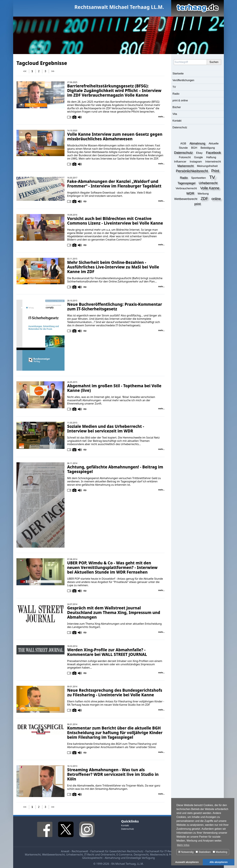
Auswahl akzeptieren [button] (187, 862)
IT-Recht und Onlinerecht (100, 855)
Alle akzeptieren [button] (219, 862)
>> (53, 71)
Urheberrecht (74, 855)
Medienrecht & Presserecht (167, 855)
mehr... (161, 117)
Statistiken (203, 852)
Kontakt (177, 121)
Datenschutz (180, 127)
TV (174, 87)
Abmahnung (112, 858)
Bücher (177, 107)
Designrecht (141, 855)
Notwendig (186, 852)
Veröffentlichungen (183, 80)
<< (25, 71)
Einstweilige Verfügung (140, 858)
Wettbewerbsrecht (53, 855)
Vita (175, 114)
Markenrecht (33, 855)
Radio (176, 94)
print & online (180, 100)
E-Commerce (124, 855)
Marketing (220, 852)
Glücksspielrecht (92, 858)
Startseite (178, 74)
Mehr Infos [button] (183, 845)
